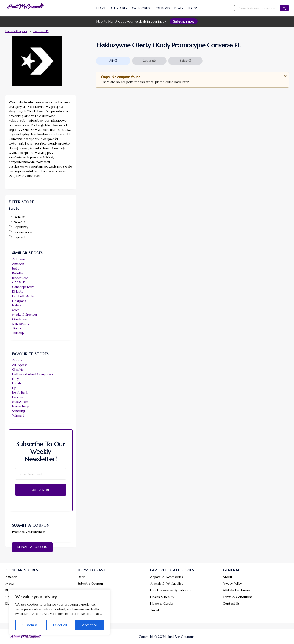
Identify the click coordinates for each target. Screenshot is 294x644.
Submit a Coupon (32, 547)
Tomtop (18, 333)
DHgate (18, 292)
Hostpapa (19, 301)
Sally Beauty (21, 324)
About (228, 577)
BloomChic (20, 278)
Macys (10, 584)
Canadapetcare (23, 287)
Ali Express (20, 365)
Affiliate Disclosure (236, 590)
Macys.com (20, 402)
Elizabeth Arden (24, 296)
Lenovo (18, 397)
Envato (17, 383)
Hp (14, 388)
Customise (30, 625)
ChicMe (18, 369)
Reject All (60, 625)
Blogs (193, 8)
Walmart (18, 415)
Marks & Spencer (25, 315)
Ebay (16, 379)
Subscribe (41, 490)
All (113, 61)
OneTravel (20, 319)
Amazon (18, 264)
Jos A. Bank (20, 392)
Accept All (90, 625)
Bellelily (17, 273)
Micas (16, 310)
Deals (179, 8)
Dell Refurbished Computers (33, 374)
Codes (149, 61)
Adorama (19, 259)
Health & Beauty (162, 597)
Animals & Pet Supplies (167, 584)
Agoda (17, 360)
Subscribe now (184, 21)
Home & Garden (162, 604)
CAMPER (19, 282)
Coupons (162, 8)
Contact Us (231, 604)
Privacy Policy (232, 584)
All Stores (119, 8)
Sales (185, 61)
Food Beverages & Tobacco (170, 590)
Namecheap (21, 406)
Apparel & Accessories (167, 577)
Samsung (18, 411)
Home (101, 8)
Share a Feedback (90, 597)
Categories (141, 8)
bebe (16, 269)
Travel (155, 610)
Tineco (17, 328)
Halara (17, 305)
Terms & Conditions (237, 597)
